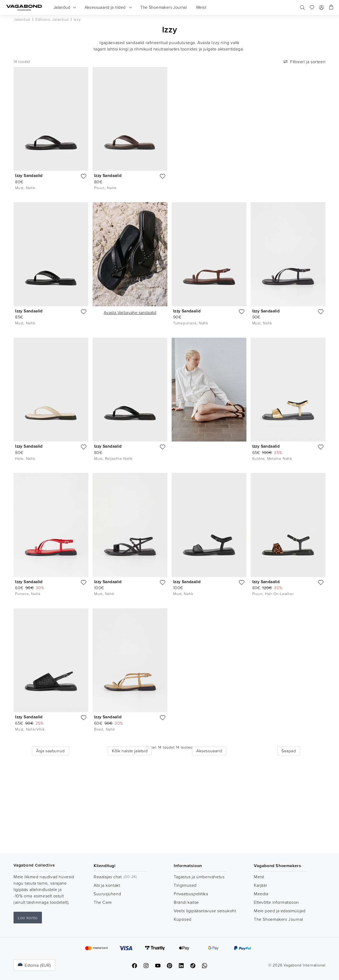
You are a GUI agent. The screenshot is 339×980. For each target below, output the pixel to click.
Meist (259, 877)
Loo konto (28, 918)
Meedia (261, 894)
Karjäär (260, 885)
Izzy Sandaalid (29, 175)
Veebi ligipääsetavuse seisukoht (205, 911)
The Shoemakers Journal (278, 919)
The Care (103, 902)
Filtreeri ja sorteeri (304, 62)
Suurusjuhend (107, 894)
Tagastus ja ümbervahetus (199, 877)
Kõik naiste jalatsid (130, 751)
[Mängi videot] (319, 73)
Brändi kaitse (186, 902)
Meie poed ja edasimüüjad (280, 911)
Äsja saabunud (50, 751)
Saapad (289, 751)
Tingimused (185, 885)
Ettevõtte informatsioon (276, 902)
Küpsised (183, 919)
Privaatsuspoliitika (191, 894)
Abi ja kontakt (107, 885)
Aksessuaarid (209, 751)
